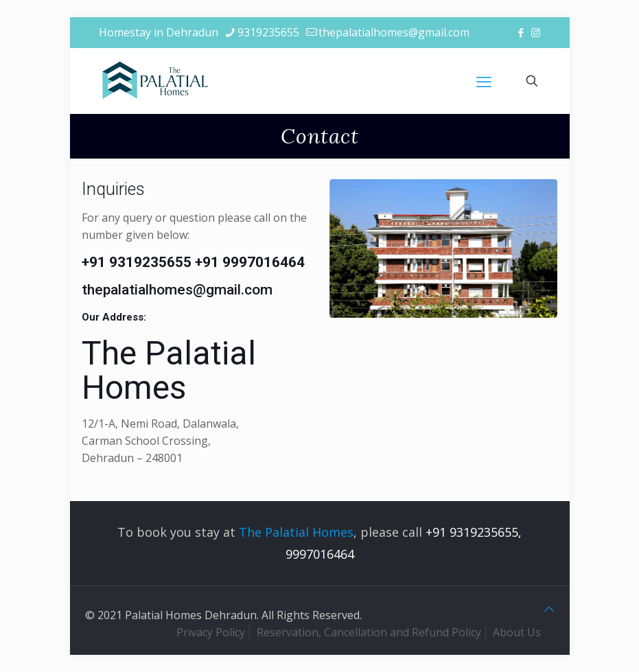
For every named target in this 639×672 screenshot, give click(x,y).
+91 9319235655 (137, 262)
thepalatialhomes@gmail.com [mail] (394, 32)
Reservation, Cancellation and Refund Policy (369, 632)
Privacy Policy (211, 632)
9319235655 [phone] (268, 32)
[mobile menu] (484, 81)
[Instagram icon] (536, 32)
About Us (517, 632)
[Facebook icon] (521, 32)
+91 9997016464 (250, 262)
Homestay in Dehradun (159, 32)
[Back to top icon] (549, 609)
